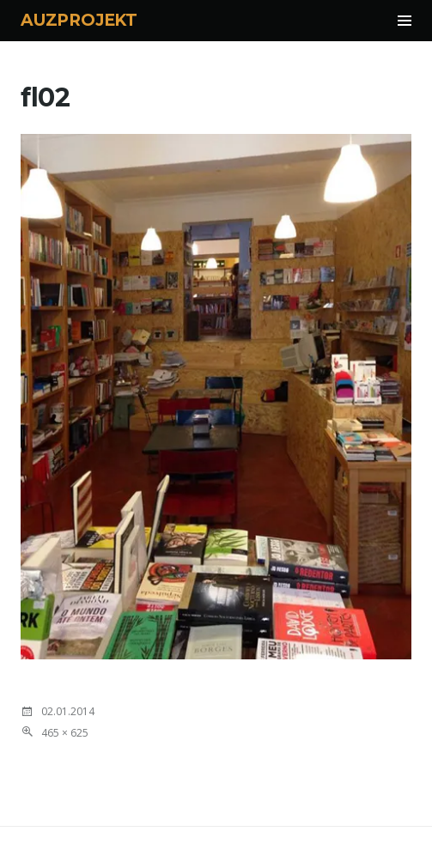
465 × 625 (65, 733)
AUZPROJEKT (79, 20)
